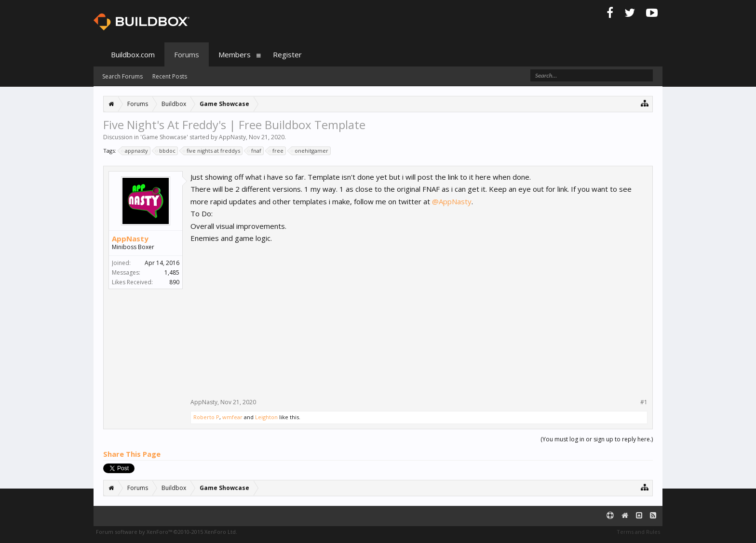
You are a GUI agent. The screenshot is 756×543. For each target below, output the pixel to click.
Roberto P (206, 417)
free (277, 151)
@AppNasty (452, 201)
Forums (187, 54)
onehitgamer (310, 151)
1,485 (172, 272)
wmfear (232, 417)
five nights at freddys (212, 151)
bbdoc (166, 151)
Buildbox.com (133, 54)
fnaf (255, 151)
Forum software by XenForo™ (167, 532)
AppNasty (232, 137)
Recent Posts (170, 76)
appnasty (135, 151)
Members (235, 54)
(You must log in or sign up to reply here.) (597, 439)
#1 (644, 402)
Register (287, 54)
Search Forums (122, 76)
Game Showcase (164, 137)
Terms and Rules (638, 532)
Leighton (266, 417)
